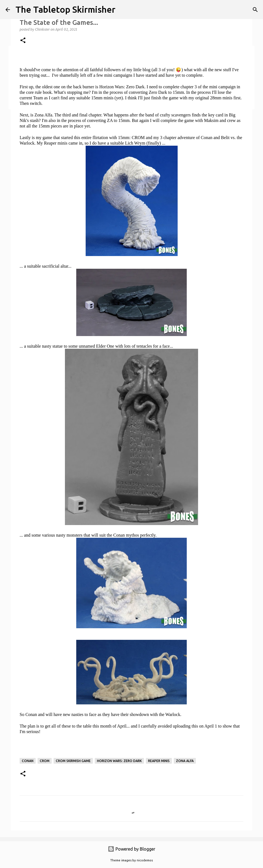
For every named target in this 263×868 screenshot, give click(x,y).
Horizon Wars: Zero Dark (119, 761)
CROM (45, 761)
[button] (23, 41)
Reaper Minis (159, 761)
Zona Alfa (185, 761)
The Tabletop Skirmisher (65, 9)
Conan (28, 761)
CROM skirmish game (73, 761)
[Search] (255, 10)
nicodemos (145, 860)
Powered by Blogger (131, 849)
